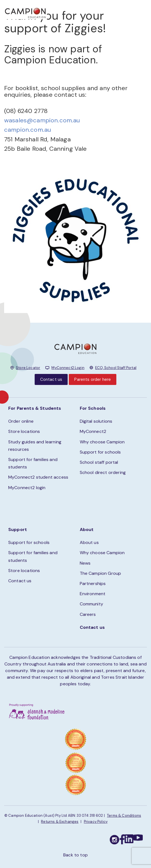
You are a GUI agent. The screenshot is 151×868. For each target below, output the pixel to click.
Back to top (75, 855)
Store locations (24, 431)
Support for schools (100, 452)
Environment (93, 594)
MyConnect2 (93, 431)
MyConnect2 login (27, 488)
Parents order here (93, 379)
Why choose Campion (102, 442)
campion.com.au (28, 130)
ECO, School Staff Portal (116, 368)
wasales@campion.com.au (42, 120)
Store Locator (28, 368)
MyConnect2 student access (38, 477)
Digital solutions (96, 421)
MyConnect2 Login (68, 368)
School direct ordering (103, 472)
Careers (88, 614)
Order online (21, 421)
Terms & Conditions (124, 816)
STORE (90, 11)
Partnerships (93, 583)
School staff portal (99, 462)
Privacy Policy (96, 822)
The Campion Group (101, 573)
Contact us (51, 379)
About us (89, 542)
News (85, 563)
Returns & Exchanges (60, 822)
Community (91, 604)
